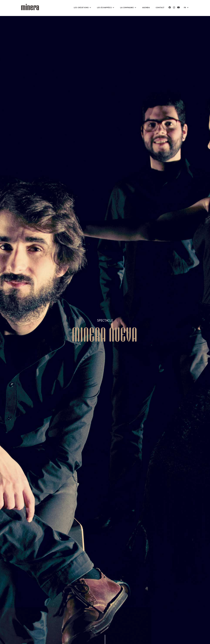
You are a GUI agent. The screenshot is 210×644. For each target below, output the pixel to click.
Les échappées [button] (105, 7)
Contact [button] (160, 7)
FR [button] (186, 7)
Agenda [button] (146, 7)
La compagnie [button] (128, 7)
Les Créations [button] (82, 7)
